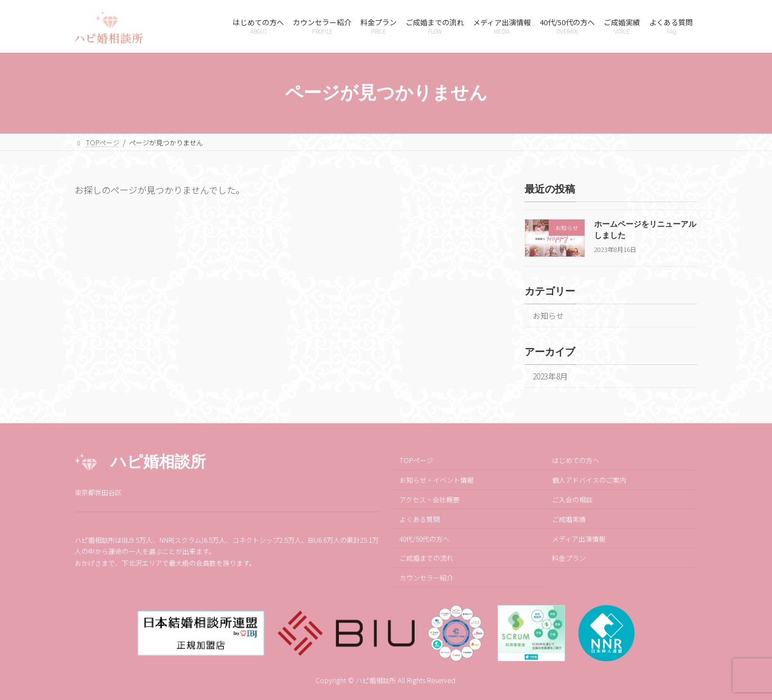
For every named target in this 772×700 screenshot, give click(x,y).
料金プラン (569, 558)
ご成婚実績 (569, 519)
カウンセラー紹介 (426, 578)
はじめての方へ (576, 461)
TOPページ (416, 461)
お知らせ (548, 315)
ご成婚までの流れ (426, 558)
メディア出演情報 (579, 539)
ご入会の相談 (572, 499)
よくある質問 (420, 519)
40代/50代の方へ (424, 539)
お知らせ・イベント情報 (436, 480)
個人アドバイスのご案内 (589, 480)
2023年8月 (550, 376)
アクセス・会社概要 (429, 499)
